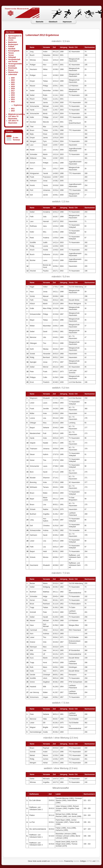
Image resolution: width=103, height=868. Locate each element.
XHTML (89, 861)
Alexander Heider (57, 861)
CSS (97, 861)
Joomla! (76, 861)
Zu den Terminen (16, 139)
